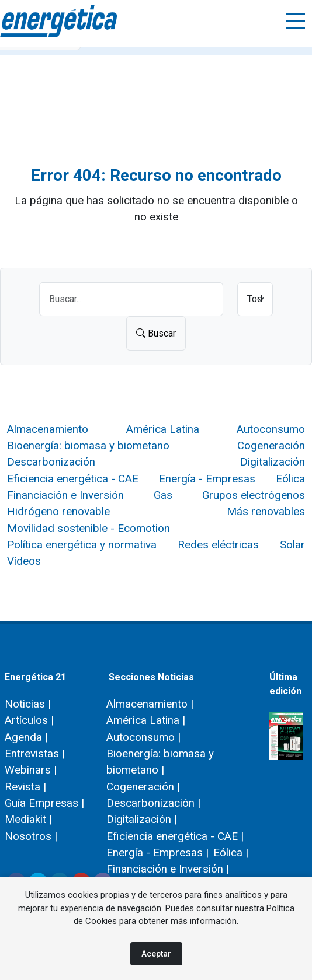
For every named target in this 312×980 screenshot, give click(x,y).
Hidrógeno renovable (58, 511)
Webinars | (31, 770)
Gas (163, 495)
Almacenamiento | (150, 704)
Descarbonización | (153, 803)
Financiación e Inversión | (168, 869)
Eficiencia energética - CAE (73, 479)
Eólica (290, 479)
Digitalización (273, 462)
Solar (292, 545)
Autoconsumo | (143, 737)
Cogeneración (271, 445)
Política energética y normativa (82, 545)
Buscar (156, 333)
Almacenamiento (48, 429)
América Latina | (146, 720)
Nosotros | (31, 836)
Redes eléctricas (218, 545)
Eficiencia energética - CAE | (175, 836)
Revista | (25, 787)
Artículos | (29, 720)
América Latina (163, 429)
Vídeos (24, 561)
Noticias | (28, 704)
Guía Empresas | (44, 803)
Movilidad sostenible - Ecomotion (89, 528)
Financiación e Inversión (65, 495)
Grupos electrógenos (254, 495)
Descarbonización (51, 462)
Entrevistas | (35, 753)
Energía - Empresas (207, 479)
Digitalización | (142, 819)
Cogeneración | (143, 787)
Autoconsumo (271, 429)
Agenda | (26, 737)
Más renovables (266, 511)
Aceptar (156, 954)
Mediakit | (28, 819)
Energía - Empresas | (157, 853)
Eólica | (231, 853)
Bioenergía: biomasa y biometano (88, 445)
